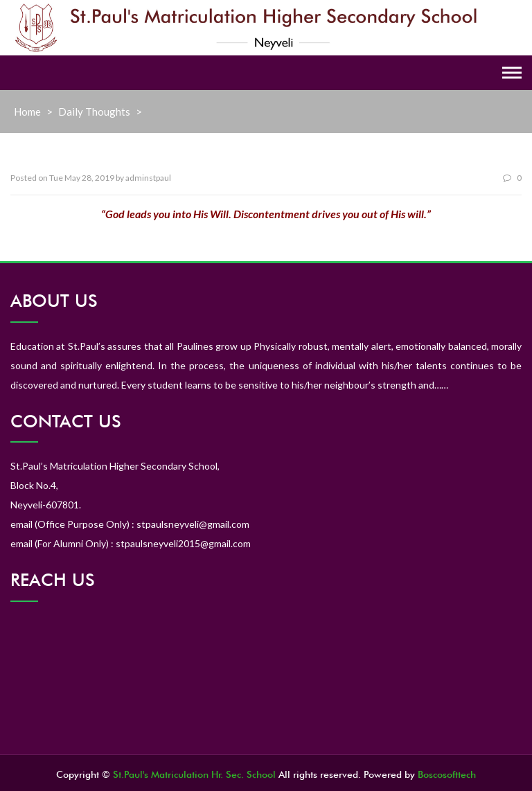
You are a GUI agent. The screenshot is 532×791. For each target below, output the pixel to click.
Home (27, 112)
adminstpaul (148, 178)
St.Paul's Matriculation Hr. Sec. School (194, 774)
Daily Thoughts (94, 112)
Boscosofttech (447, 774)
